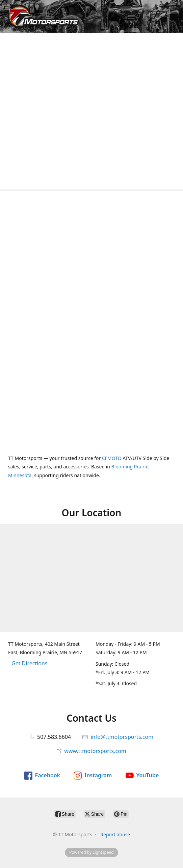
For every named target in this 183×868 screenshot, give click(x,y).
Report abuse (115, 834)
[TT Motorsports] (41, 16)
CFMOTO (112, 458)
